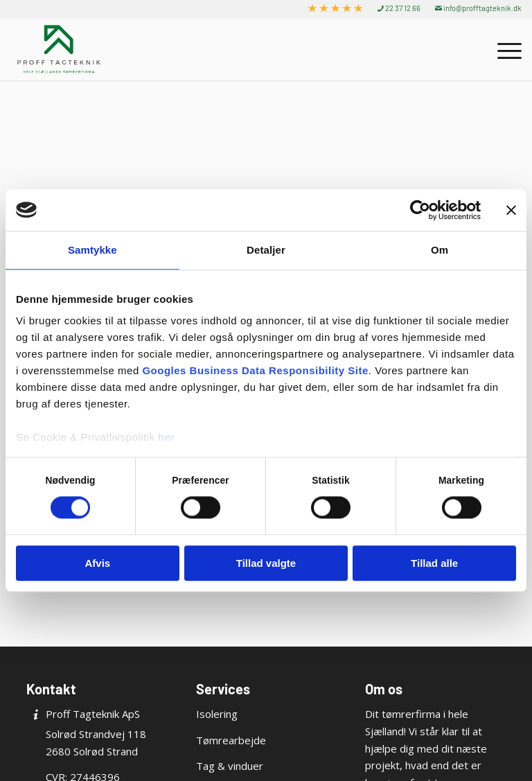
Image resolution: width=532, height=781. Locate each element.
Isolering (217, 714)
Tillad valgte (266, 563)
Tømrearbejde (231, 740)
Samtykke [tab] (92, 250)
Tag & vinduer (230, 766)
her (167, 437)
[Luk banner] (511, 210)
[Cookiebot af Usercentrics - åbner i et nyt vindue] (420, 210)
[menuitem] (336, 9)
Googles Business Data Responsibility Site (255, 370)
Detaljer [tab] (266, 250)
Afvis (97, 563)
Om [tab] (440, 250)
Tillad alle (434, 563)
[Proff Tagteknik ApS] (59, 49)
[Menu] (503, 49)
